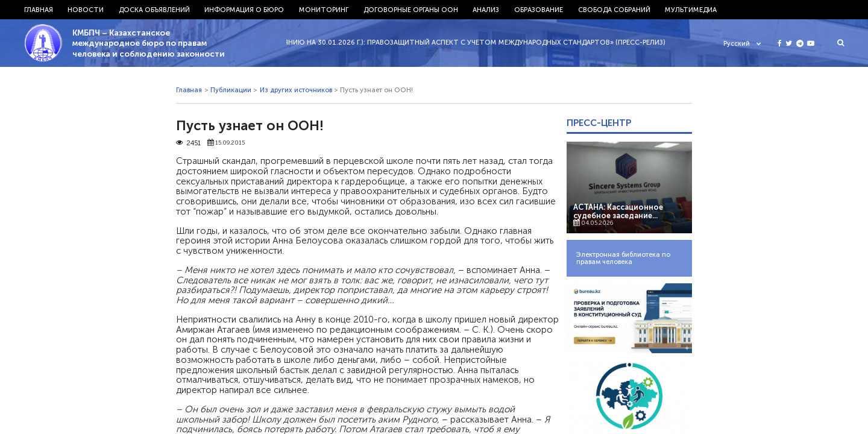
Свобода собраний (614, 10)
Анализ (486, 10)
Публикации (231, 90)
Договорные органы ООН (411, 10)
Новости (86, 10)
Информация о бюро (244, 10)
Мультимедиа (691, 10)
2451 (188, 143)
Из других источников (296, 90)
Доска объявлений (154, 10)
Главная (39, 10)
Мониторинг (324, 10)
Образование (539, 10)
